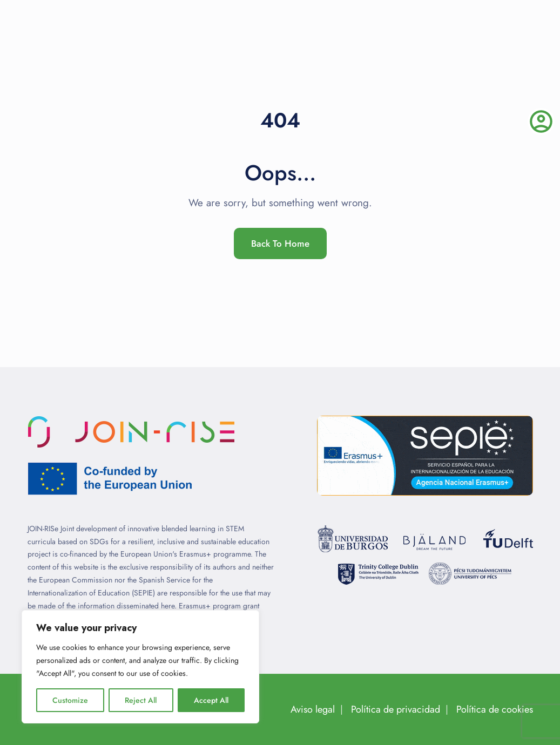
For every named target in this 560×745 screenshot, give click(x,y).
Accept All (211, 700)
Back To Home (280, 243)
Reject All (141, 700)
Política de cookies (495, 709)
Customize (70, 700)
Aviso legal (313, 709)
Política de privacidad (396, 709)
